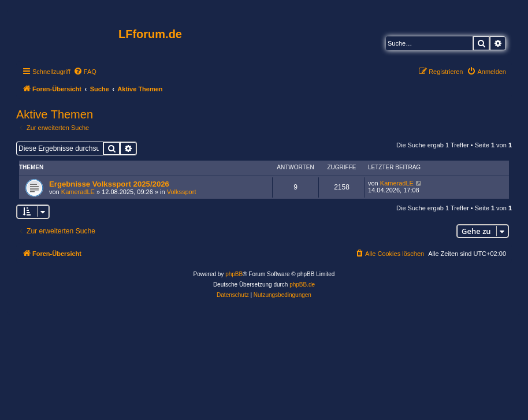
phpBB (234, 274)
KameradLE (78, 192)
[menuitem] (85, 72)
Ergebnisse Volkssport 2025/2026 (109, 184)
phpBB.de (302, 285)
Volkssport (182, 192)
